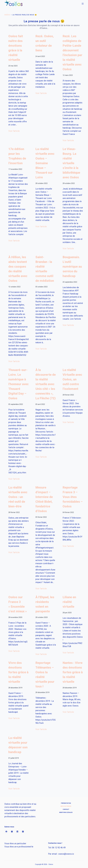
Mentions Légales (66, 812)
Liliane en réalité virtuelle (69, 602)
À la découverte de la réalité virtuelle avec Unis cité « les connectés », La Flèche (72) (46, 384)
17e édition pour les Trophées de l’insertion (17, 156)
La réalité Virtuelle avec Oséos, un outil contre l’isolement (72, 379)
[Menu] (83, 4)
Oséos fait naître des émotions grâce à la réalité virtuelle (16, 48)
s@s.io (66, 854)
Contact (66, 809)
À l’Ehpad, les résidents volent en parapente (45, 604)
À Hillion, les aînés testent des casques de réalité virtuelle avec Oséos (18, 269)
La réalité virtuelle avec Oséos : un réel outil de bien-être (18, 497)
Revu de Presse (66, 806)
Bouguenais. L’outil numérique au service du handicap (72, 266)
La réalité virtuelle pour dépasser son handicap (18, 745)
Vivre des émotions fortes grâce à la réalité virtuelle (18, 672)
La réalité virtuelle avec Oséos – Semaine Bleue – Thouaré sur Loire (45, 163)
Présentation (66, 803)
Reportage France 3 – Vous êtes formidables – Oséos (73, 497)
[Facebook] (6, 832)
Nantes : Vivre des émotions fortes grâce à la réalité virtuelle (73, 672)
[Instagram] (12, 832)
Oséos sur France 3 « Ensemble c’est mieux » (18, 604)
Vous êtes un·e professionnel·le (19, 847)
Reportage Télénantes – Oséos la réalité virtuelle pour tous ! (45, 675)
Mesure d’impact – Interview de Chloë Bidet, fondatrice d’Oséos (44, 499)
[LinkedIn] (17, 832)
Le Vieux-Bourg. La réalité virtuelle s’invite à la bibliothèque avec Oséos (71, 163)
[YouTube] (23, 832)
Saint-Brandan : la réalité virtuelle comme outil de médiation (45, 269)
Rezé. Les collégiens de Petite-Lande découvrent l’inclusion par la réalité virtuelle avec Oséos (72, 53)
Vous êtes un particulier (15, 843)
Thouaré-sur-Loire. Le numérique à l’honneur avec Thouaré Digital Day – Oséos (19, 384)
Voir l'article (14, 131)
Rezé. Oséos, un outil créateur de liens (45, 43)
